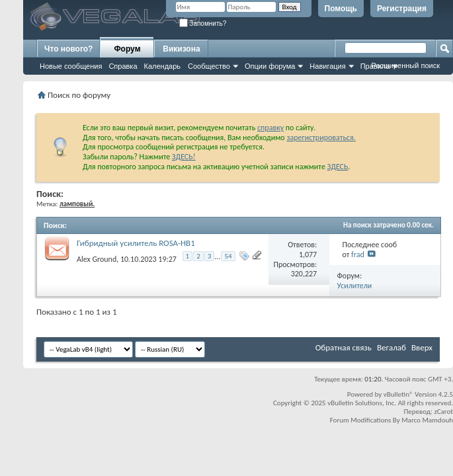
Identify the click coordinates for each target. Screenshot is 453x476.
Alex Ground (97, 259)
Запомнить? (203, 23)
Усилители (355, 286)
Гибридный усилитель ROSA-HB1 (136, 243)
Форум (127, 49)
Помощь (341, 9)
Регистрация (402, 9)
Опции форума (270, 66)
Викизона (181, 49)
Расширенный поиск (405, 65)
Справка (123, 66)
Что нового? (68, 49)
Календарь (163, 66)
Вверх (422, 347)
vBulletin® (398, 394)
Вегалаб (391, 347)
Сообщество (209, 66)
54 (228, 256)
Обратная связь (344, 347)
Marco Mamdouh (427, 420)
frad (358, 255)
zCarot (443, 412)
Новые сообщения (71, 66)
